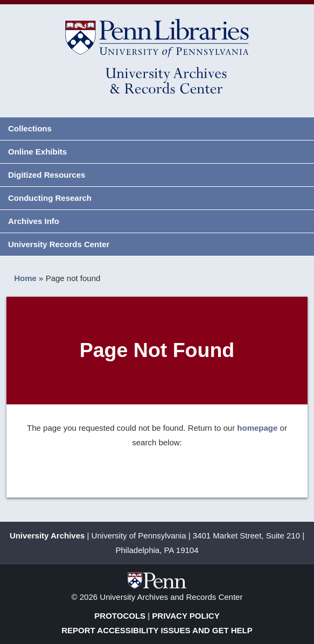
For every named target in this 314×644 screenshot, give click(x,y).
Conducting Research (50, 198)
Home (25, 278)
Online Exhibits (37, 152)
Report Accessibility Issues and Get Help (157, 630)
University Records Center (59, 244)
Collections (30, 128)
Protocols (120, 616)
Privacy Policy (186, 616)
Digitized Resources (47, 175)
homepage (257, 428)
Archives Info (34, 221)
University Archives (47, 535)
